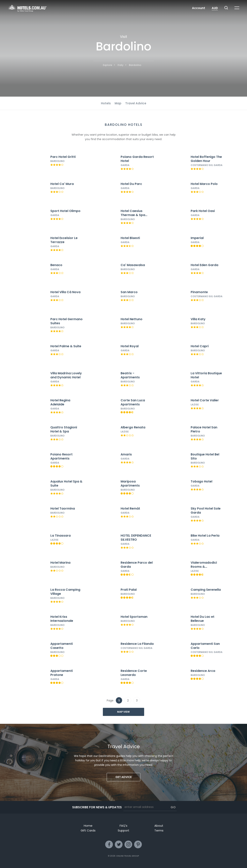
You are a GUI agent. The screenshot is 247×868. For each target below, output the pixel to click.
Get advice (123, 777)
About (159, 826)
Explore (107, 65)
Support (123, 830)
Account (199, 8)
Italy (121, 65)
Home (88, 826)
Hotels (106, 103)
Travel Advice (136, 103)
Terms (159, 830)
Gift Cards (88, 830)
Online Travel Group (128, 856)
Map (118, 103)
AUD (215, 8)
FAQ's (123, 826)
